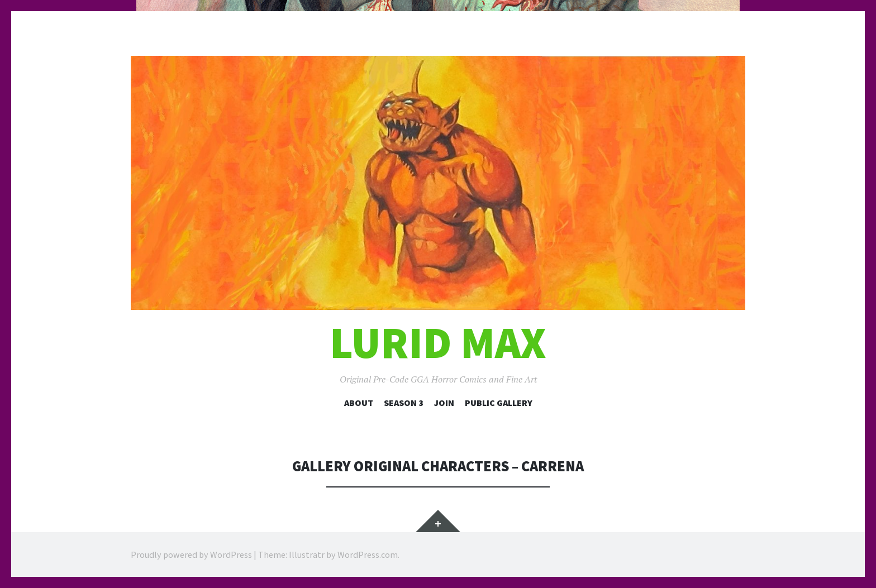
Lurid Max (438, 343)
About (359, 403)
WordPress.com (368, 554)
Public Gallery (499, 403)
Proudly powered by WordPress (191, 554)
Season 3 (404, 403)
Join (444, 403)
